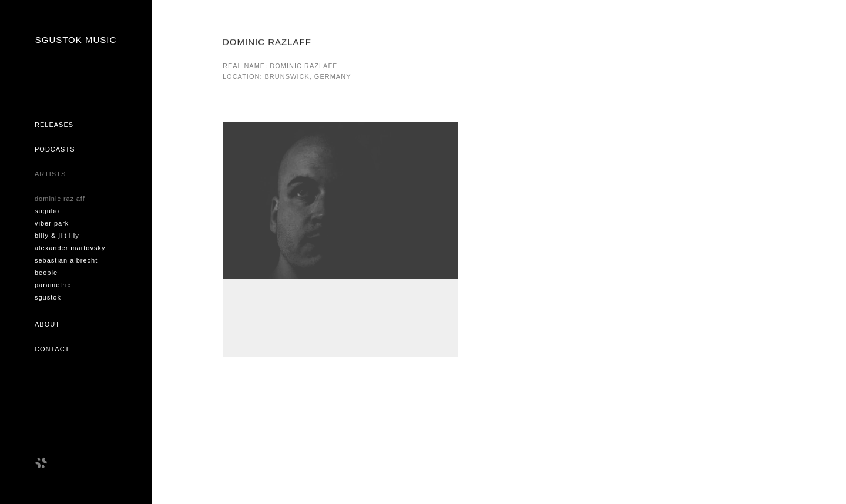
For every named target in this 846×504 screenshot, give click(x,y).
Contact (52, 349)
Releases (54, 125)
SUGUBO (47, 211)
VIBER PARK (52, 223)
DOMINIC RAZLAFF (60, 199)
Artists (50, 174)
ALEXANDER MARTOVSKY (70, 248)
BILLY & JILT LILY (57, 236)
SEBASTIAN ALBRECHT (66, 260)
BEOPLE (46, 273)
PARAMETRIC (53, 285)
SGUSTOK (48, 297)
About (47, 324)
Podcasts (55, 149)
